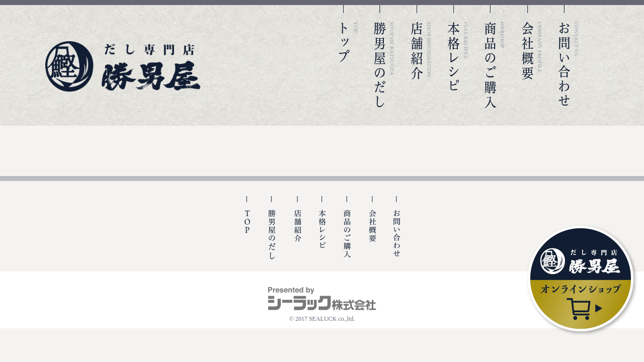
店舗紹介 (421, 57)
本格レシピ (458, 57)
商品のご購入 (495, 57)
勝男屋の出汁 (272, 234)
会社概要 (532, 57)
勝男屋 (123, 67)
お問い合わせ (569, 57)
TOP (347, 57)
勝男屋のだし (384, 57)
